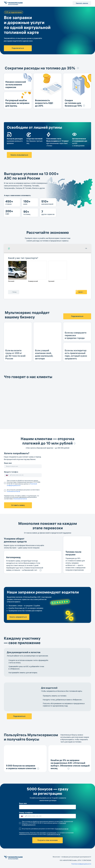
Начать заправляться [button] (18, 617)
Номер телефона (26, 813)
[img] (5, 864)
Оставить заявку (18, 505)
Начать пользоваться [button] (19, 155)
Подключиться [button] (18, 48)
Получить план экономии (48, 840)
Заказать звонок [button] (82, 3)
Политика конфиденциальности (81, 864)
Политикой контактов (13, 491)
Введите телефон (11, 472)
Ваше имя (8, 463)
